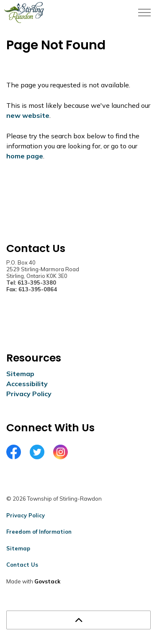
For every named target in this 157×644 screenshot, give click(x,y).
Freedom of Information (39, 532)
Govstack (47, 581)
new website (28, 115)
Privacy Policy (29, 394)
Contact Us (22, 565)
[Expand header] (144, 13)
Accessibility (27, 384)
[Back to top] (78, 620)
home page (25, 156)
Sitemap (20, 374)
